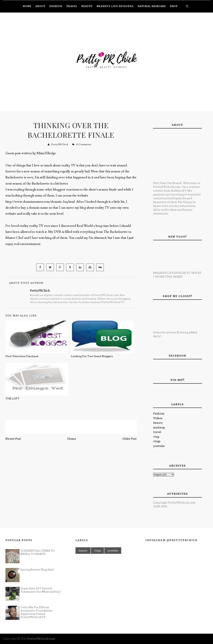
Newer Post (13, 439)
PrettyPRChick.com (41, 639)
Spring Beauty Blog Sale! (37, 570)
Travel (72, 6)
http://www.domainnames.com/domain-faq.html (40, 202)
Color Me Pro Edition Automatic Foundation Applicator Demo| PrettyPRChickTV (36, 612)
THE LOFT (12, 398)
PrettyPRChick (60, 144)
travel (157, 432)
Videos (158, 418)
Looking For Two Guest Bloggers (92, 356)
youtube (159, 446)
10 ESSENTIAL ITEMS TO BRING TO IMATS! (38, 552)
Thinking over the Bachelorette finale (71, 130)
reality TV (37, 226)
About (40, 6)
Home (72, 439)
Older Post (130, 439)
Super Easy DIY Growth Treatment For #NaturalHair (41, 590)
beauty (158, 423)
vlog (156, 437)
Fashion (159, 414)
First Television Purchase (22, 356)
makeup (159, 428)
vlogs (157, 441)
